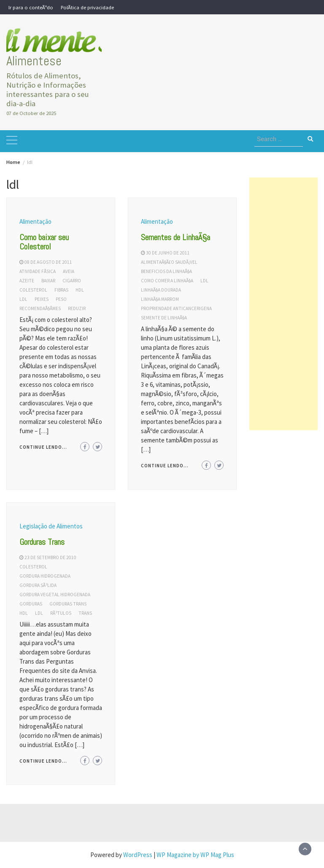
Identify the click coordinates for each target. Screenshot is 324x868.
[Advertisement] (283, 304)
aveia (69, 271)
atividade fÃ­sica (38, 271)
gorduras (31, 604)
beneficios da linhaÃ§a (166, 271)
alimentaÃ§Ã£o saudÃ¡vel (169, 262)
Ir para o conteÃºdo (31, 7)
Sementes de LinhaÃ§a (175, 237)
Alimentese (34, 61)
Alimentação (35, 221)
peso (61, 299)
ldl (23, 299)
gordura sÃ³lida (38, 585)
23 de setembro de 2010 (50, 557)
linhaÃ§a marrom (160, 299)
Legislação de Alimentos (51, 526)
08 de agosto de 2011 (48, 262)
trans (85, 613)
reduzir (77, 308)
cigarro (72, 281)
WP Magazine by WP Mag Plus (195, 855)
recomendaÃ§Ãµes (40, 308)
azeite (27, 281)
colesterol (33, 290)
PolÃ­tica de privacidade (87, 7)
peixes (42, 299)
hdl (80, 290)
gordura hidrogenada (45, 576)
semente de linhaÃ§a (164, 318)
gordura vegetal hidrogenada (55, 595)
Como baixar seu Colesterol (44, 242)
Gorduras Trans (42, 542)
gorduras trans (68, 604)
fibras (61, 290)
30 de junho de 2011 (168, 253)
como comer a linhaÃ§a (167, 281)
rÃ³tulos (61, 613)
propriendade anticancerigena (176, 308)
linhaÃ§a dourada (161, 290)
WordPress (138, 855)
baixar (48, 281)
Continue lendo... (43, 447)
